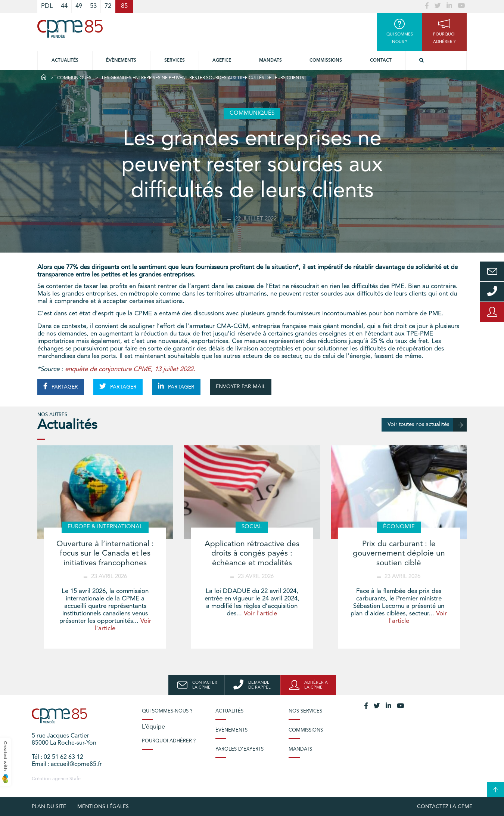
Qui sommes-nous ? (167, 711)
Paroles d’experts (239, 749)
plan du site (49, 807)
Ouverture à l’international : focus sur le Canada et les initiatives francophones (105, 554)
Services (175, 61)
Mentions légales (103, 807)
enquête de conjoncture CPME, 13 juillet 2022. (130, 369)
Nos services (305, 711)
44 (64, 6)
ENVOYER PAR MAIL (241, 387)
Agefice (222, 61)
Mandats (270, 61)
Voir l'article (260, 614)
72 (108, 6)
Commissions (326, 61)
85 (124, 6)
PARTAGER (61, 386)
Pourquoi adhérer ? (169, 741)
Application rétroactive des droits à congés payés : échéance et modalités (252, 554)
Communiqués (74, 78)
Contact (381, 61)
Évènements (121, 61)
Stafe (75, 779)
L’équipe (153, 727)
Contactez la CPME (445, 807)
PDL (47, 6)
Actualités (65, 61)
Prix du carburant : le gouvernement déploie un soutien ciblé (399, 554)
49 (79, 6)
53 (93, 6)
